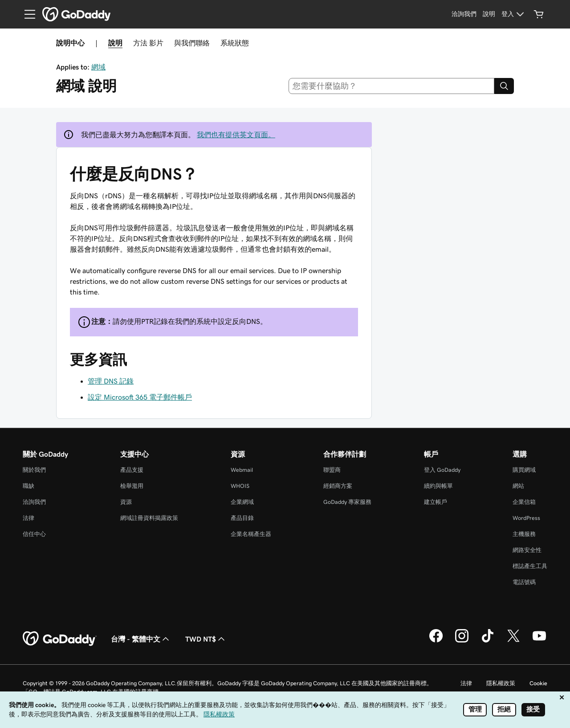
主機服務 (524, 534)
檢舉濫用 (132, 486)
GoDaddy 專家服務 (347, 502)
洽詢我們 (34, 502)
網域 (98, 67)
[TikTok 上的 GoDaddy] (488, 641)
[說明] (489, 14)
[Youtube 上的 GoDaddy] (539, 641)
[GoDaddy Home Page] (60, 639)
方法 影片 (148, 43)
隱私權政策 (501, 683)
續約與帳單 (438, 486)
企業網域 (242, 502)
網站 (518, 486)
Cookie (538, 683)
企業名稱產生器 (251, 534)
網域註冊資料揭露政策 (149, 518)
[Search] (504, 86)
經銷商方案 (338, 486)
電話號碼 (524, 582)
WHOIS (240, 486)
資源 (126, 502)
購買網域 (524, 470)
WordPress (526, 518)
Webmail (242, 470)
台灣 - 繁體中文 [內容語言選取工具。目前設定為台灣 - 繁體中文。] (141, 639)
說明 (115, 43)
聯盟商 (332, 470)
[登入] (514, 14)
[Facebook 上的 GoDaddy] (436, 641)
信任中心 (34, 534)
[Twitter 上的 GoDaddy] (513, 641)
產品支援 (132, 470)
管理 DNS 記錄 (111, 381)
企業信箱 (524, 502)
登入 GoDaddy (442, 470)
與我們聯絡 (192, 43)
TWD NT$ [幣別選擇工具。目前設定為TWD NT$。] (206, 639)
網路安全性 (527, 550)
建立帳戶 (436, 502)
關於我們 (34, 470)
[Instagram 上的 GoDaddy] (462, 641)
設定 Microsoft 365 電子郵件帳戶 (140, 397)
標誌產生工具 (530, 566)
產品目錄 (242, 518)
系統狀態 (235, 43)
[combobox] (392, 86)
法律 (28, 518)
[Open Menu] (26, 14)
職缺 (28, 486)
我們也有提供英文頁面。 (236, 135)
